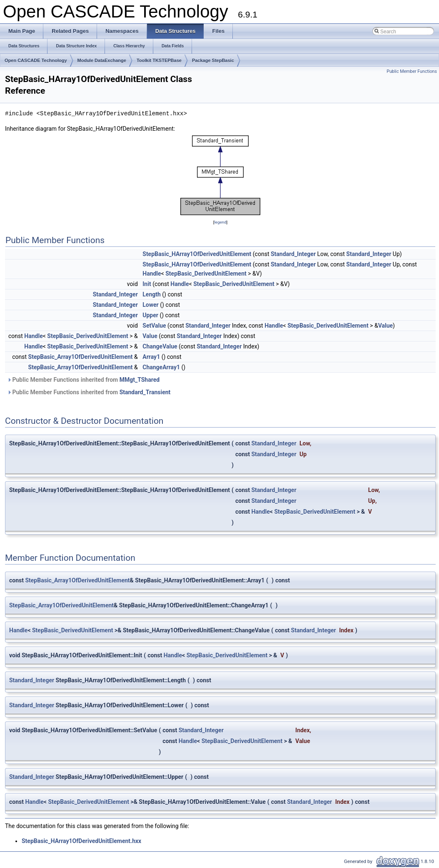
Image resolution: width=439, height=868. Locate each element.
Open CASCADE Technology (36, 60)
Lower (150, 305)
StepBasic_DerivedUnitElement (206, 274)
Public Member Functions (412, 71)
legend (220, 222)
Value (385, 326)
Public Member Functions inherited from (83, 380)
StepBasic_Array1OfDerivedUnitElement (81, 357)
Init (147, 284)
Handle (152, 274)
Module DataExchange (102, 60)
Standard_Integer (293, 254)
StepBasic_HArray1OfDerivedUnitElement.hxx (81, 841)
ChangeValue (160, 346)
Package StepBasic (213, 60)
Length (152, 294)
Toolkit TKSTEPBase (159, 60)
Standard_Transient (145, 392)
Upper (150, 315)
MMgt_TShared (140, 380)
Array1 (151, 357)
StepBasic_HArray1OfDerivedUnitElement (197, 254)
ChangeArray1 (161, 367)
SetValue (154, 326)
